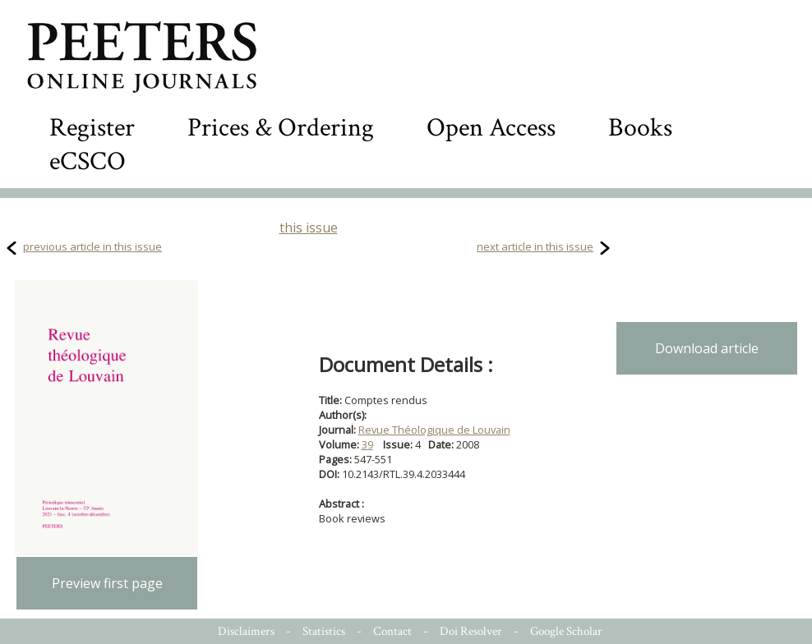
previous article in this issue (92, 246)
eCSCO (88, 161)
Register (92, 128)
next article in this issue (535, 246)
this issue (309, 228)
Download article (707, 348)
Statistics (324, 631)
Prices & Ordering (281, 128)
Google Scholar (566, 631)
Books (640, 128)
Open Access (491, 128)
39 (367, 444)
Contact (392, 631)
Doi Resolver (471, 631)
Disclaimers (246, 631)
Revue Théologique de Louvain (434, 430)
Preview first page (107, 583)
